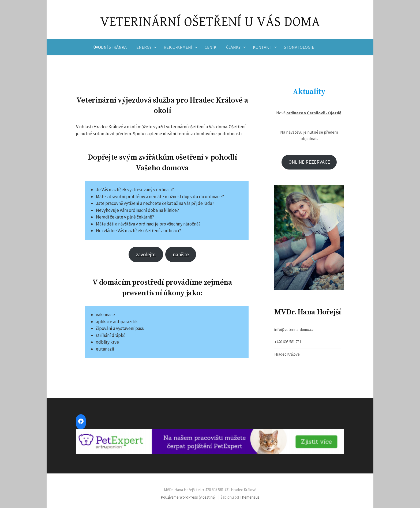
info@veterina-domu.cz (294, 330)
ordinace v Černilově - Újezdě (314, 113)
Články (233, 47)
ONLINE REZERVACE (309, 162)
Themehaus (250, 497)
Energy (144, 47)
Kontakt (262, 47)
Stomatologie (299, 47)
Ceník (211, 47)
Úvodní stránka (110, 47)
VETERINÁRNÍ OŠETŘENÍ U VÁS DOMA (210, 22)
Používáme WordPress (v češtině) (188, 497)
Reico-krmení (178, 47)
